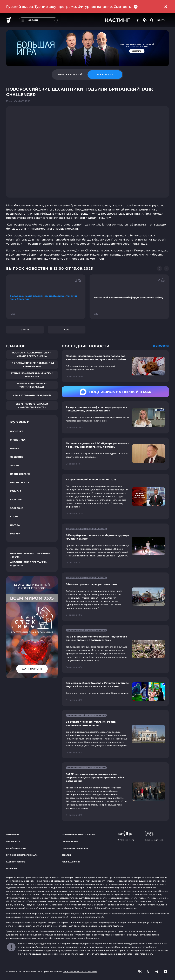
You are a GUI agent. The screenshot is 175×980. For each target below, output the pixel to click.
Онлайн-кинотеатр (16, 848)
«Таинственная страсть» (78, 905)
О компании (13, 835)
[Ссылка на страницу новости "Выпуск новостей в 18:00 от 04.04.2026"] (115, 497)
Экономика (18, 440)
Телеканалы (93, 938)
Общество (17, 457)
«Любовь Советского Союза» (117, 901)
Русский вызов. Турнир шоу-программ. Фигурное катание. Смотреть (72, 7)
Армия (15, 465)
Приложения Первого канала (22, 855)
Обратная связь (70, 841)
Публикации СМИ (71, 862)
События (66, 855)
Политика (17, 431)
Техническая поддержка (75, 848)
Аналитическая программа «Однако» (28, 564)
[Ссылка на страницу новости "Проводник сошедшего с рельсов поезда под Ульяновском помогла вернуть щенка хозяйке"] (115, 366)
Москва (15, 534)
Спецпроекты (13, 841)
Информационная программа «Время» (30, 555)
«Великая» (42, 905)
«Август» (96, 901)
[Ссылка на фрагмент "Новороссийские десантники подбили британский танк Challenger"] (46, 297)
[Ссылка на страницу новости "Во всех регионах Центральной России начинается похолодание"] (115, 734)
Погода (15, 525)
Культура (16, 500)
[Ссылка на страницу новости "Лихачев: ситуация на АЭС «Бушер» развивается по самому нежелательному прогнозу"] (115, 454)
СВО (67, 330)
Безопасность (20, 482)
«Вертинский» (56, 905)
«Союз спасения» (143, 901)
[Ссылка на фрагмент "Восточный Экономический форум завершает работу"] (129, 297)
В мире (25, 330)
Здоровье (16, 508)
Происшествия (20, 474)
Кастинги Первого (16, 862)
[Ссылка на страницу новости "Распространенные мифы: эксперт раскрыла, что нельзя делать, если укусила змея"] (115, 417)
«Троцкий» (30, 905)
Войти (161, 20)
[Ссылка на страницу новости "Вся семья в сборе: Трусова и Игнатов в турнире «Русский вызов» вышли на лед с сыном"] (115, 692)
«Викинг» (18, 905)
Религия (16, 491)
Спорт (14, 517)
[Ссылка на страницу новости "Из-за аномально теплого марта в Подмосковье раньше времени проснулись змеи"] (115, 649)
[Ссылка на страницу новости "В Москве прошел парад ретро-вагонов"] (115, 597)
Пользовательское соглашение (79, 835)
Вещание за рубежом (155, 836)
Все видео (11, 869)
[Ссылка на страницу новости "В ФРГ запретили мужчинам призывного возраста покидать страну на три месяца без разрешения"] (115, 792)
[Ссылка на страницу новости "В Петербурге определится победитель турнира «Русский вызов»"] (115, 546)
